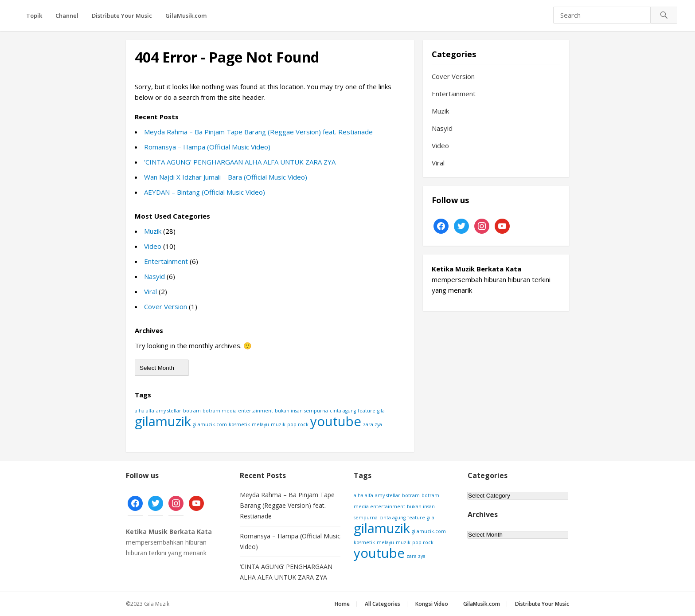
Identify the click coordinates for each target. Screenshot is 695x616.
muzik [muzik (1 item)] (278, 424)
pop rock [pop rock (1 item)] (298, 424)
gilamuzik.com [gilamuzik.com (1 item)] (210, 424)
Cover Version (166, 306)
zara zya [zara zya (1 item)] (373, 424)
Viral (150, 291)
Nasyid (154, 276)
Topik (34, 16)
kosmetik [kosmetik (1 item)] (239, 424)
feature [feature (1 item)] (367, 411)
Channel (67, 16)
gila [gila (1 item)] (381, 411)
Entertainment (166, 261)
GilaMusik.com (186, 16)
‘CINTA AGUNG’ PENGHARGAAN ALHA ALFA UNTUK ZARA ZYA (240, 162)
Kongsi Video (432, 604)
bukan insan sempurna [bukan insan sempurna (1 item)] (301, 411)
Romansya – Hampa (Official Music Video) (207, 147)
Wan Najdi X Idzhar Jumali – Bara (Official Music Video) (226, 177)
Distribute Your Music (122, 16)
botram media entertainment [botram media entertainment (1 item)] (238, 411)
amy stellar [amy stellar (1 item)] (169, 411)
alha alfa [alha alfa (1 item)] (144, 411)
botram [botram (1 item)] (192, 411)
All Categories (383, 604)
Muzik (153, 231)
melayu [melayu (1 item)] (260, 424)
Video (153, 246)
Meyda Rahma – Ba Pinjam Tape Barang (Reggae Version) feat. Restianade (258, 132)
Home (342, 604)
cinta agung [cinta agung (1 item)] (343, 411)
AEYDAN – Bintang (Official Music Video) (205, 192)
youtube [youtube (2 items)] (336, 421)
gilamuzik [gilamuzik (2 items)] (163, 421)
